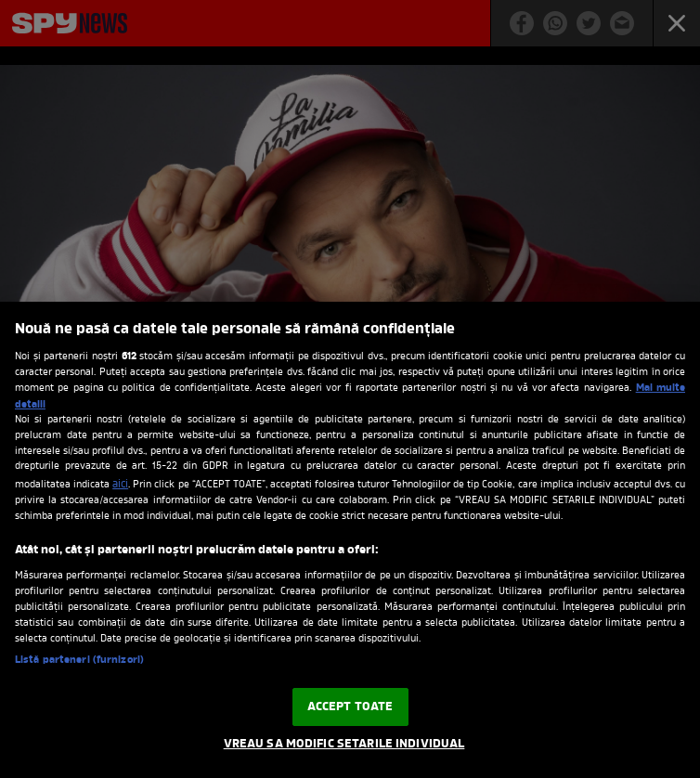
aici (120, 485)
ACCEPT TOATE (350, 707)
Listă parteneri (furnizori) (79, 660)
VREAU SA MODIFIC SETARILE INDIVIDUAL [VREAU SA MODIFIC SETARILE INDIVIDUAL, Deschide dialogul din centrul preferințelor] (344, 744)
